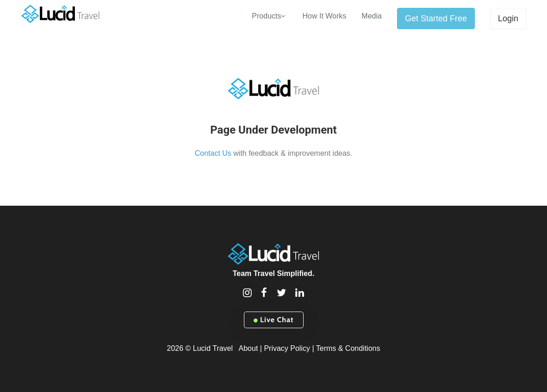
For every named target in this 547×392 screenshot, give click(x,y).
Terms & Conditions (348, 348)
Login (508, 18)
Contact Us (213, 153)
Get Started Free (436, 18)
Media (372, 16)
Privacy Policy (287, 348)
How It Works (324, 16)
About (249, 348)
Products (266, 16)
